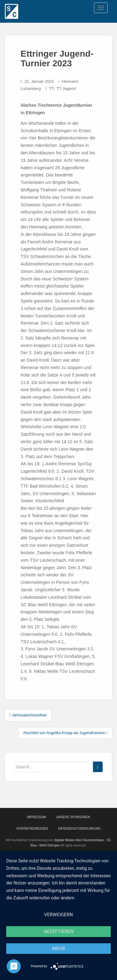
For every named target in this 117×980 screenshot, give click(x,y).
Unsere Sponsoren (73, 817)
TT (51, 89)
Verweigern (59, 915)
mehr (59, 949)
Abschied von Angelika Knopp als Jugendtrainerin (65, 733)
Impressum (37, 817)
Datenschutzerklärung (79, 829)
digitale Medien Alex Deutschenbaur (79, 840)
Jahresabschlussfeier (28, 715)
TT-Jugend (66, 89)
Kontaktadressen (32, 829)
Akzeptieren (58, 931)
